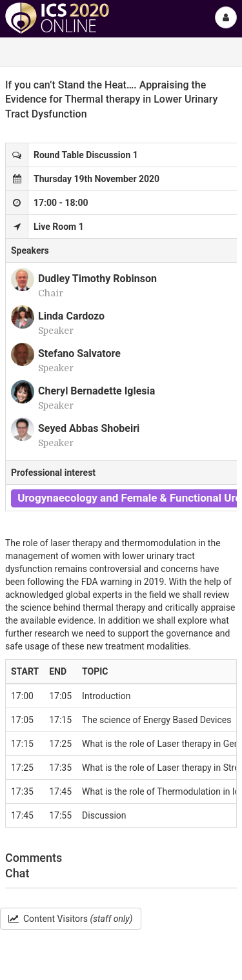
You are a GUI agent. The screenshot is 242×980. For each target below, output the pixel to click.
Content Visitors (71, 919)
